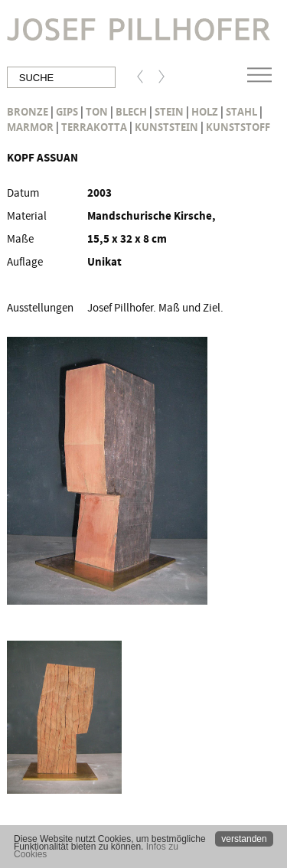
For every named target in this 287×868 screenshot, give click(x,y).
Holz (205, 112)
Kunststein (166, 127)
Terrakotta (94, 127)
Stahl (241, 112)
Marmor (30, 127)
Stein (169, 112)
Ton (97, 112)
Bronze (28, 112)
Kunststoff (238, 127)
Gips (67, 112)
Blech (131, 112)
